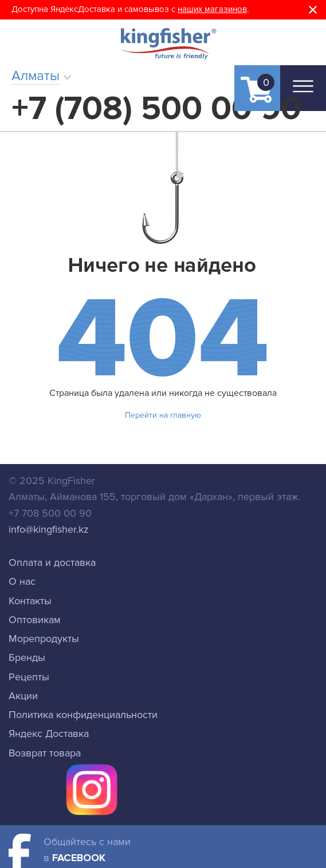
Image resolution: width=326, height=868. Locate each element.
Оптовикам (35, 620)
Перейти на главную (163, 415)
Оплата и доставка (52, 562)
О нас (22, 581)
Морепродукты (44, 639)
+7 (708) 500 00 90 (156, 109)
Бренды (27, 657)
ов (242, 9)
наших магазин (207, 9)
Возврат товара (45, 753)
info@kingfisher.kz (49, 529)
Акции (23, 696)
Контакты (30, 601)
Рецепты (29, 677)
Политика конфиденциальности (83, 715)
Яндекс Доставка (49, 734)
